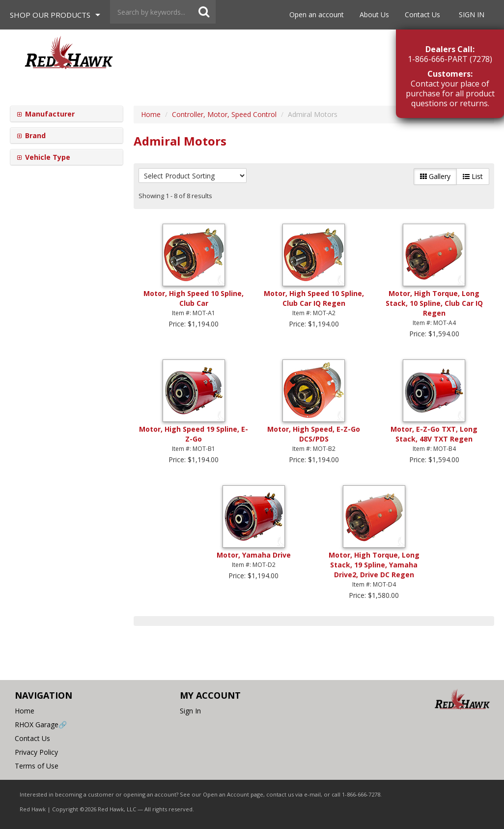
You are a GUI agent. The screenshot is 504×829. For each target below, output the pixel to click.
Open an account (317, 15)
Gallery (435, 176)
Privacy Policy (36, 752)
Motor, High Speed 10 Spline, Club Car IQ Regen (314, 298)
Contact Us (422, 15)
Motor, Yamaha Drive (254, 555)
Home (25, 711)
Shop (50, 15)
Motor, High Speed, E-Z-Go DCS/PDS (314, 434)
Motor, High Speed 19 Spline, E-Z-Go (194, 434)
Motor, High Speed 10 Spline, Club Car (194, 298)
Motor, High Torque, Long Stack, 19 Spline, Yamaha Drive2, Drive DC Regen (374, 565)
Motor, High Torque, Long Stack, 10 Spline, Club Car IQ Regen (434, 303)
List (473, 176)
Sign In (472, 15)
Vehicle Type (47, 157)
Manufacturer (49, 114)
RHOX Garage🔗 (41, 725)
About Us (374, 15)
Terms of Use (37, 766)
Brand (34, 135)
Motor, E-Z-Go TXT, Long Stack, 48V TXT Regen (434, 434)
